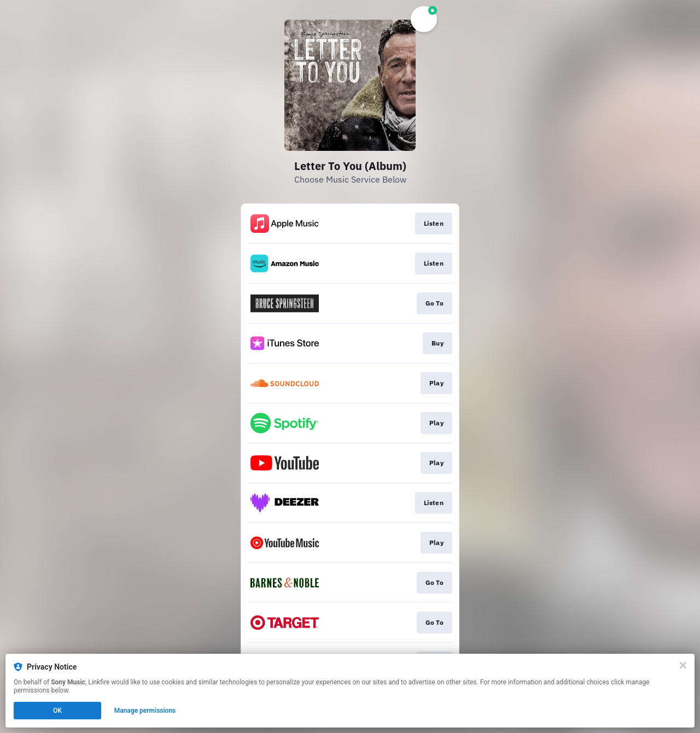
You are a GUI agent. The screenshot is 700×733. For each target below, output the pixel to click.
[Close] (683, 665)
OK (57, 711)
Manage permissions (145, 711)
